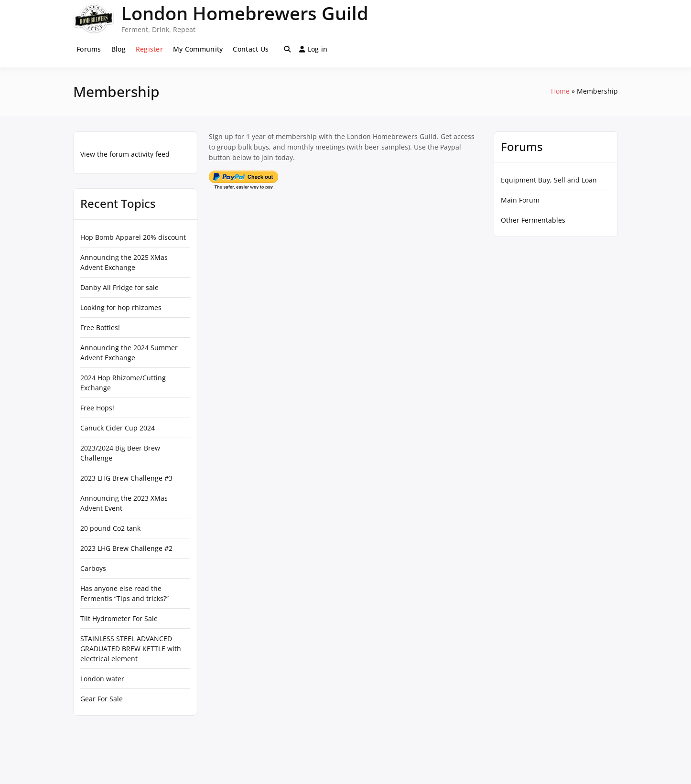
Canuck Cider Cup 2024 (118, 428)
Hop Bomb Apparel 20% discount (133, 237)
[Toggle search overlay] (287, 49)
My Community (198, 49)
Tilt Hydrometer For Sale (119, 618)
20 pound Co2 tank (110, 528)
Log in (313, 49)
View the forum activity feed (125, 154)
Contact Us (251, 49)
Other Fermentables (533, 220)
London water (102, 679)
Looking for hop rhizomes (121, 307)
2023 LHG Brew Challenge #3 (126, 478)
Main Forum (520, 200)
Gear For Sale (102, 699)
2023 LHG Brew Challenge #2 (126, 548)
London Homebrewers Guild (245, 13)
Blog (119, 49)
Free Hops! (97, 408)
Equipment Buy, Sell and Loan (549, 180)
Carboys (93, 568)
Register (149, 49)
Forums (89, 49)
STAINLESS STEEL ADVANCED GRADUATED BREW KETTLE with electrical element (131, 649)
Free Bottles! (100, 328)
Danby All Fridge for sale (119, 287)
